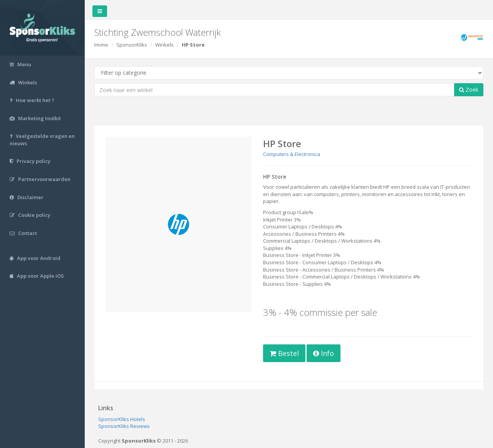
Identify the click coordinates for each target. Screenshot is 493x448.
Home (101, 45)
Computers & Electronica (292, 154)
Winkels (164, 45)
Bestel (284, 353)
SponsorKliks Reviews (124, 426)
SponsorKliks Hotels (122, 419)
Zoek (469, 90)
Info (324, 353)
